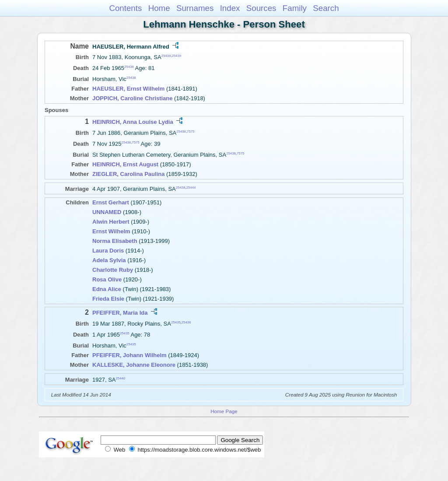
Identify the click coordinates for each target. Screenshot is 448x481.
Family (295, 8)
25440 (121, 378)
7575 (191, 131)
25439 (176, 56)
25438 (166, 56)
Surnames (195, 8)
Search (326, 8)
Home (159, 8)
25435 (176, 322)
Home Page (224, 411)
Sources (261, 8)
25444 (191, 188)
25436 (186, 322)
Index (230, 8)
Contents (125, 8)
